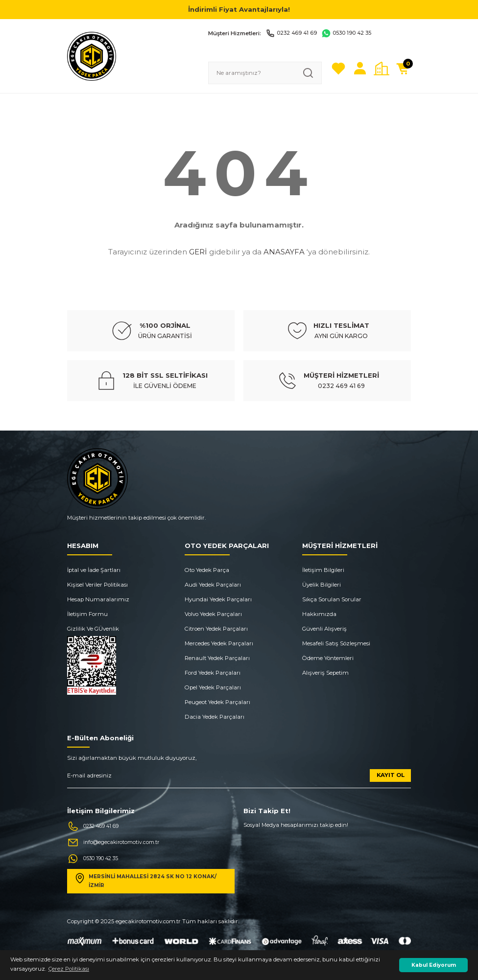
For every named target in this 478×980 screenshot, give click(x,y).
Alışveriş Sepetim (325, 673)
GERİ (198, 252)
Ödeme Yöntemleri (328, 658)
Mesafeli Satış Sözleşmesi (336, 643)
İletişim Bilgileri (323, 570)
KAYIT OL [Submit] (391, 775)
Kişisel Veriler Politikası (97, 585)
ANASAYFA (284, 252)
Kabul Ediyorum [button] (434, 965)
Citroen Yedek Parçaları (216, 629)
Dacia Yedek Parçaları (215, 717)
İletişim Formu (87, 614)
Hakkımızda (319, 614)
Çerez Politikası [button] (69, 969)
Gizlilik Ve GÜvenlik (93, 629)
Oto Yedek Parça (207, 570)
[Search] (265, 73)
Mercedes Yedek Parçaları (219, 643)
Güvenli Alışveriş (324, 629)
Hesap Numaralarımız (98, 599)
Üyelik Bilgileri (322, 585)
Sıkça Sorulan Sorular (332, 599)
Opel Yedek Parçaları (213, 687)
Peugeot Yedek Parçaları (217, 702)
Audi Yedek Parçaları (213, 585)
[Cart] (403, 68)
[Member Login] (360, 68)
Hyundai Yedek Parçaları (218, 599)
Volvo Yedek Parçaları (213, 614)
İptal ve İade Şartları (94, 570)
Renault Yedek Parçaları (217, 658)
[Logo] (92, 56)
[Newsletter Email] (239, 779)
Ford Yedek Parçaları (213, 673)
